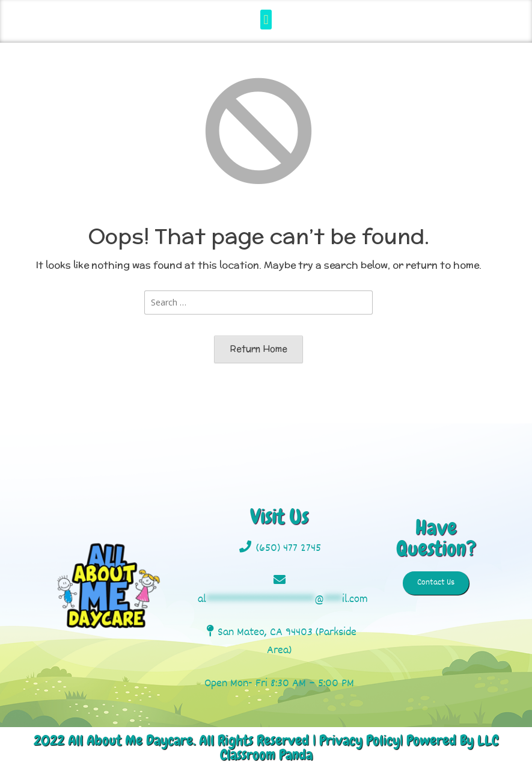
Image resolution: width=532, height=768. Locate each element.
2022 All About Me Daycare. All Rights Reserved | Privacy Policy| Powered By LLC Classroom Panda (266, 747)
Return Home (258, 349)
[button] (266, 20)
